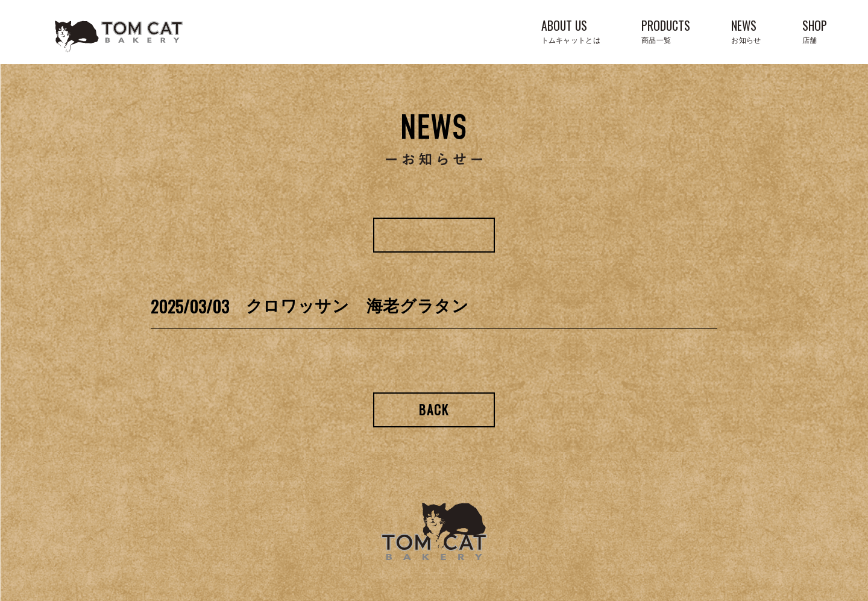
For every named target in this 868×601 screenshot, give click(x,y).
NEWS (746, 31)
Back (434, 410)
